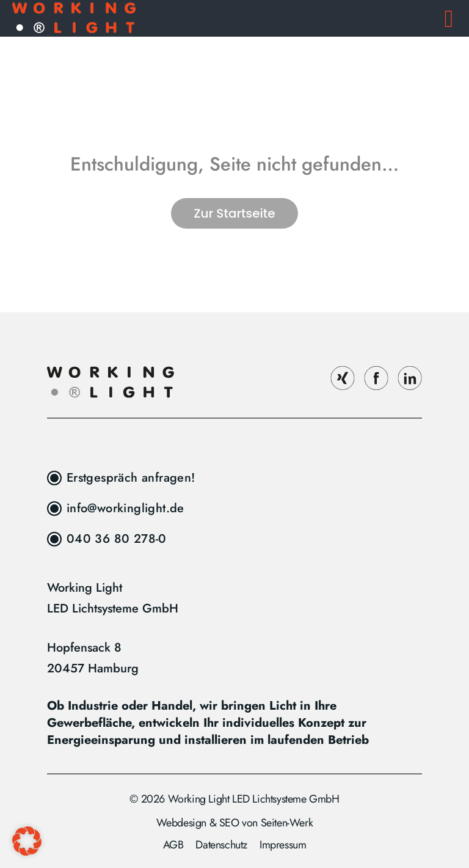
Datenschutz (221, 845)
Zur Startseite (234, 213)
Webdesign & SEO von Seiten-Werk (235, 823)
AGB (173, 845)
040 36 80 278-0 (117, 539)
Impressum (283, 845)
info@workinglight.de (125, 508)
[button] (27, 841)
